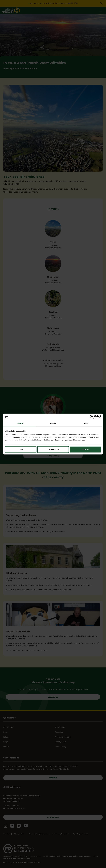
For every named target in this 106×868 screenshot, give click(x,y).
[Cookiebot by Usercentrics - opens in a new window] (91, 417)
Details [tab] (53, 423)
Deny (21, 449)
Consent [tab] (20, 423)
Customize (53, 449)
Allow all (85, 449)
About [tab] (86, 423)
